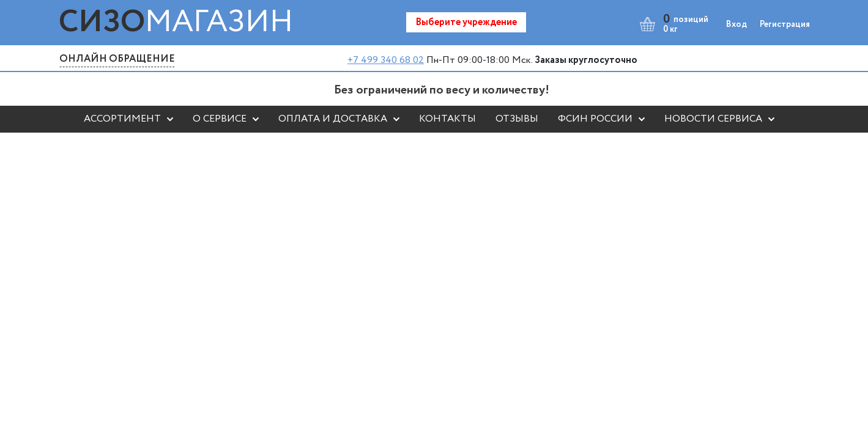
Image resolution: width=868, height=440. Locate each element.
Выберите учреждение (466, 22)
